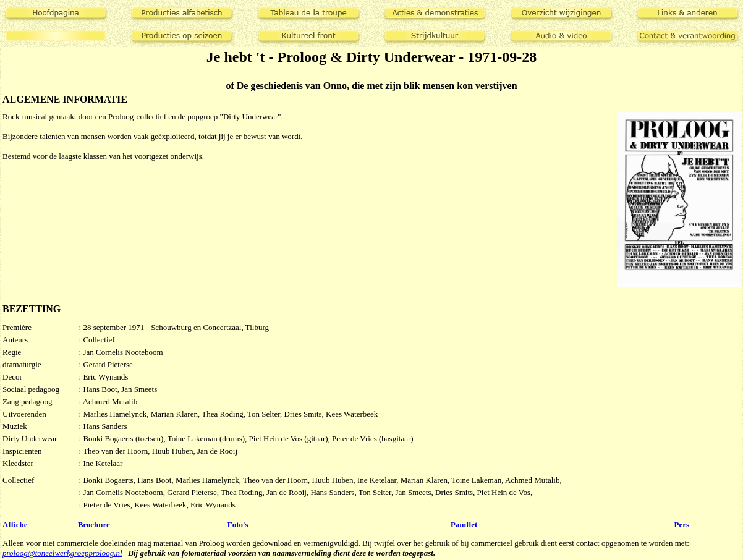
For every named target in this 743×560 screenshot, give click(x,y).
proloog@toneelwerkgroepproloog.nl (62, 553)
